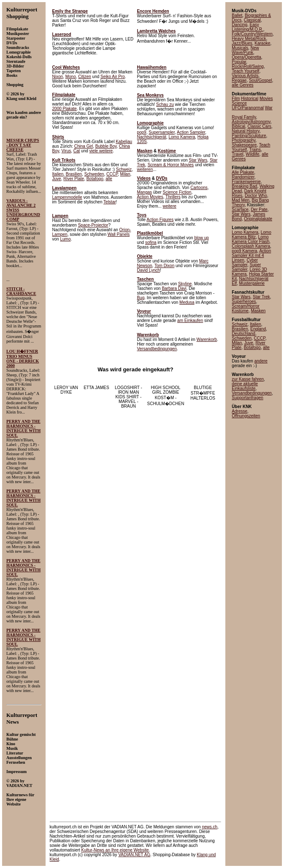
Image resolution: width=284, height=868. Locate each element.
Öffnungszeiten (246, 416)
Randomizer (243, 177)
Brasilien (74, 174)
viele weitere (101, 151)
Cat (77, 151)
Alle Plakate (243, 172)
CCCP (112, 174)
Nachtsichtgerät (151, 137)
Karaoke (262, 43)
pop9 (141, 132)
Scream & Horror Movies (171, 165)
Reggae (239, 80)
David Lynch (148, 270)
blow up (201, 238)
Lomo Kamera (182, 137)
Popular (239, 62)
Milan (125, 174)
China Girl (84, 146)
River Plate (74, 179)
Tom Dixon (164, 266)
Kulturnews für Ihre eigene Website (20, 799)
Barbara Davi (174, 288)
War (269, 108)
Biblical (238, 126)
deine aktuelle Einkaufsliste (245, 386)
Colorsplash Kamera (251, 246)
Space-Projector (93, 225)
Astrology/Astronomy (251, 122)
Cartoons (199, 188)
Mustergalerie (252, 283)
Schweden (94, 174)
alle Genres (242, 85)
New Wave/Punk (245, 50)
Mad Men (241, 200)
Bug (141, 298)
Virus (66, 151)
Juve (57, 179)
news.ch (210, 827)
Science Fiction (177, 192)
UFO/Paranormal (248, 108)
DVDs (162, 178)
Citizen (85, 77)
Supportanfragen (247, 398)
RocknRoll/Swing (248, 66)
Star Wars (198, 160)
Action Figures (160, 220)
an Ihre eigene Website (115, 850)
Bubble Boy (106, 146)
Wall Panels (119, 234)
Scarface (240, 210)
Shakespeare (244, 145)
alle (109, 179)
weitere (170, 206)
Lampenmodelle (67, 197)
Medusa (187, 302)
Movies (266, 99)
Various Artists (245, 76)
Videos (144, 178)
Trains (255, 150)
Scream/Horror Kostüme (246, 308)
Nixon (58, 77)
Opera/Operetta (246, 57)
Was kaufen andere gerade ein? (24, 115)
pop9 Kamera (244, 251)
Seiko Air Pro (113, 77)
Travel (237, 154)
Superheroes (244, 302)
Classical (252, 20)
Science (239, 103)
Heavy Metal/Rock (249, 39)
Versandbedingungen (157, 349)
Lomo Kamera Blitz (251, 235)
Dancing (239, 25)
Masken (145, 151)
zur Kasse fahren (248, 379)
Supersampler (162, 132)
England (258, 329)
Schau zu (165, 104)
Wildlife (252, 154)
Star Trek (261, 297)
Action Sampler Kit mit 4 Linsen (251, 256)
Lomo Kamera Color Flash (250, 239)
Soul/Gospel (260, 80)
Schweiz (124, 169)
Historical (250, 99)
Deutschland (243, 334)
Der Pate (259, 210)
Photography (243, 140)
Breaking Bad (244, 186)
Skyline (185, 284)
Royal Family (244, 117)
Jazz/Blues (242, 43)
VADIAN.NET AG (134, 855)
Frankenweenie (246, 182)
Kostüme (167, 151)
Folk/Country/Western (252, 34)
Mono (71, 77)
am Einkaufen (190, 320)
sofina (151, 242)
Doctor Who (256, 196)
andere (261, 361)
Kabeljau (124, 142)
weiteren (145, 169)
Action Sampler (191, 132)
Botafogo (95, 179)
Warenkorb (207, 339)
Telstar (110, 202)
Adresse (239, 411)
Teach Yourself (245, 71)
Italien (58, 174)
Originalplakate (258, 219)
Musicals (240, 48)
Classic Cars (260, 126)
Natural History (245, 131)
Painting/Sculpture (249, 136)
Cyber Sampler (245, 262)
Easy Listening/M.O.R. (247, 27)
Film (236, 99)
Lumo (65, 239)
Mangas (144, 192)
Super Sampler (246, 267)
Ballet (237, 15)
